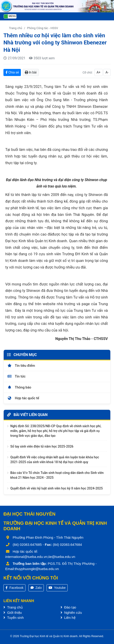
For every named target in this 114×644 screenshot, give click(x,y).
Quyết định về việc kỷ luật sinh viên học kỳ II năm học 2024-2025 (57, 488)
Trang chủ (15, 28)
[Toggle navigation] (10, 16)
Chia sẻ (12, 72)
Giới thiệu (13, 613)
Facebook (14, 588)
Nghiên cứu (71, 613)
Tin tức (16, 376)
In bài (31, 72)
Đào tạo (68, 607)
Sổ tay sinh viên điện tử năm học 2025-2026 (42, 446)
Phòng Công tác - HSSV (43, 28)
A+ (99, 72)
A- (107, 72)
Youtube (57, 588)
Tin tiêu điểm (21, 366)
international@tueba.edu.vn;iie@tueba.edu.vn (40, 557)
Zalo (36, 588)
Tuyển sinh (14, 618)
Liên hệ (68, 618)
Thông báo (19, 387)
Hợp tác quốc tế (23, 398)
